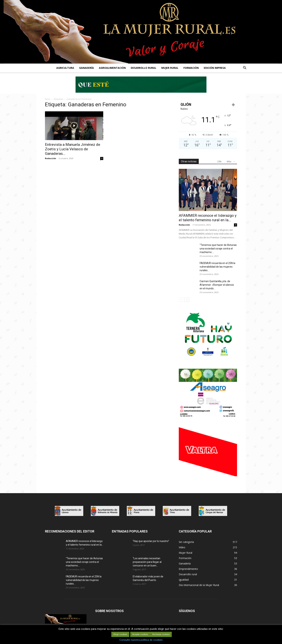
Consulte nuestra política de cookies (141, 640)
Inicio (48, 99)
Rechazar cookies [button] (161, 634)
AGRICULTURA (65, 68)
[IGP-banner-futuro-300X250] (208, 358)
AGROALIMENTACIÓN (112, 68)
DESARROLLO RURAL (144, 68)
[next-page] (187, 300)
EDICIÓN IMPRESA (215, 68)
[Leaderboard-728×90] (141, 92)
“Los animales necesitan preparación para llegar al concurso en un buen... (147, 562)
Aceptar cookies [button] (140, 634)
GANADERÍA (87, 68)
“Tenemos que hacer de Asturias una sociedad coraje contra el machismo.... (218, 249)
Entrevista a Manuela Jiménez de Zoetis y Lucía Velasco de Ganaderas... (73, 149)
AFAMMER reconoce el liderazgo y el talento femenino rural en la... (208, 218)
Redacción (51, 158)
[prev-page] (181, 300)
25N (219, 162)
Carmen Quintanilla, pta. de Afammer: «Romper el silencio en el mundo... (217, 285)
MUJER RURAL (170, 68)
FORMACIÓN (191, 68)
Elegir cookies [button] (120, 634)
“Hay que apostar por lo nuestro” (151, 541)
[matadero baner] (208, 417)
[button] (245, 68)
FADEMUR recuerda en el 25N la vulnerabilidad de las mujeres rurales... (217, 267)
